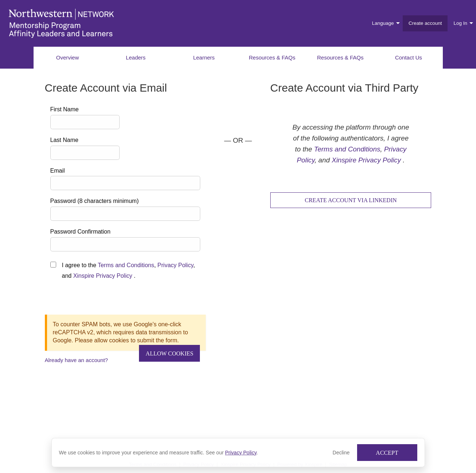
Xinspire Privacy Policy (103, 276)
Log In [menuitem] (460, 23)
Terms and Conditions (126, 265)
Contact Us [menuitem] (409, 57)
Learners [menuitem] (204, 57)
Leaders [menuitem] (136, 57)
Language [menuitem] (383, 23)
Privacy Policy (241, 453)
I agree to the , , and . (129, 270)
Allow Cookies (169, 353)
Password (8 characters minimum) (95, 201)
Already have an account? (76, 360)
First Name (65, 109)
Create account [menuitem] (425, 23)
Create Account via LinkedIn (351, 200)
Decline (341, 453)
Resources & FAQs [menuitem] (272, 57)
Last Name (64, 140)
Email (58, 171)
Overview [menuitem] (68, 57)
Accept (387, 453)
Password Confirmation (80, 232)
